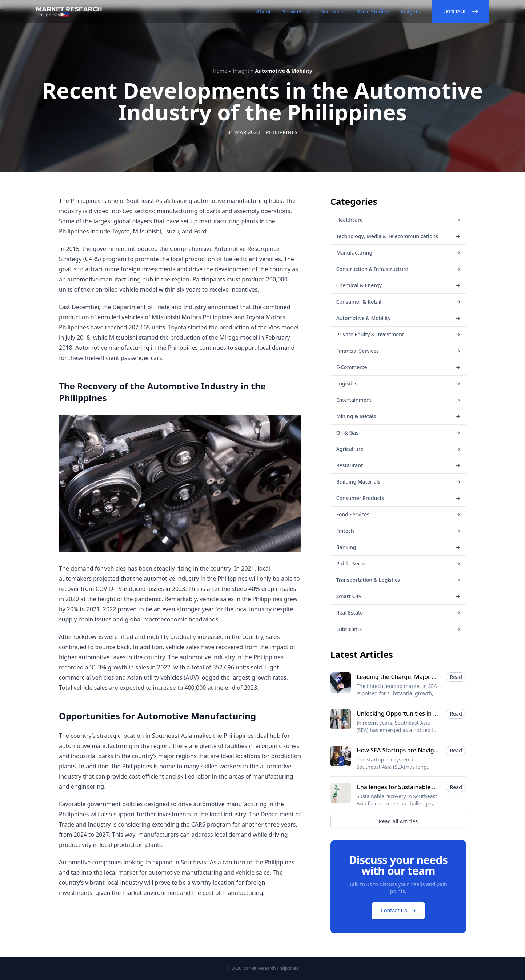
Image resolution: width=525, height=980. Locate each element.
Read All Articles (398, 821)
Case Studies (374, 11)
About (264, 11)
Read (456, 677)
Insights (410, 11)
